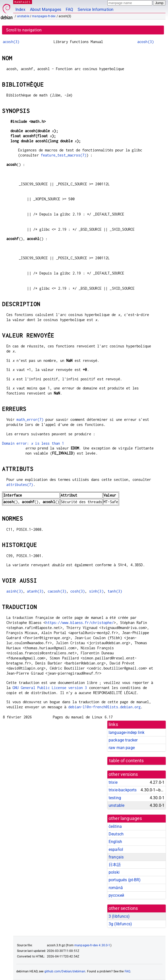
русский (116, 895)
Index (20, 9)
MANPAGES (23, 2)
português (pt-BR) (125, 880)
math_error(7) (30, 419)
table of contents (127, 761)
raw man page (122, 748)
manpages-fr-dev (44, 16)
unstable (23, 16)
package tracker (123, 740)
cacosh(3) (57, 591)
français (116, 857)
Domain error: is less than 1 (33, 443)
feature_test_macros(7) (64, 155)
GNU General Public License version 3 (50, 688)
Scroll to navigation (24, 30)
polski (114, 872)
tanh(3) (115, 591)
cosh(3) (78, 591)
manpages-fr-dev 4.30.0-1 (92, 945)
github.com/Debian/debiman (65, 971)
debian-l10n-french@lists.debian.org (104, 707)
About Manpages (46, 9)
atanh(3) (35, 591)
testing (115, 798)
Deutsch (116, 834)
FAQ (69, 9)
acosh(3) (11, 42)
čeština (115, 826)
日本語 (115, 865)
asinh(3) (15, 591)
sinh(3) (96, 591)
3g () (120, 924)
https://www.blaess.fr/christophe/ (80, 623)
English (115, 842)
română (116, 888)
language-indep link (127, 732)
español (116, 849)
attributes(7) (20, 485)
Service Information (96, 9)
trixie (113, 782)
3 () (119, 916)
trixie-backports (123, 790)
